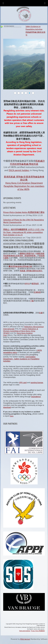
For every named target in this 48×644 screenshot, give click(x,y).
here (12, 416)
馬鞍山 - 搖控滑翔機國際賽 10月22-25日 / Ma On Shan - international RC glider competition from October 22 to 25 (24, 232)
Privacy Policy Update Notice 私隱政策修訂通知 (24, 212)
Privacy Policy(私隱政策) (38, 631)
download (7, 407)
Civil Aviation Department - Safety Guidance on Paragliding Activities (21, 359)
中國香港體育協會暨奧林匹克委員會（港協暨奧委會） (24, 255)
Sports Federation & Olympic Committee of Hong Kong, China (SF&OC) (21, 331)
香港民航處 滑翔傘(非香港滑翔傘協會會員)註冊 (24, 178)
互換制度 (37, 292)
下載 (32, 301)
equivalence (36, 397)
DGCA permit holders (19, 170)
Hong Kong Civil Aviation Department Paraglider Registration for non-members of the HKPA (24, 186)
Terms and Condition (25, 631)
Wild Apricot (25, 639)
